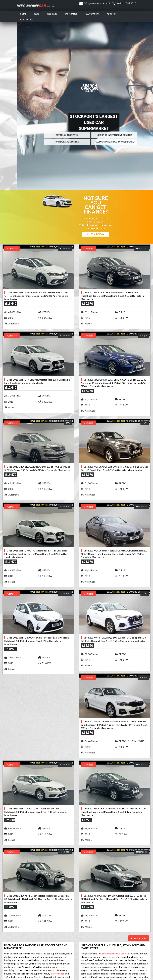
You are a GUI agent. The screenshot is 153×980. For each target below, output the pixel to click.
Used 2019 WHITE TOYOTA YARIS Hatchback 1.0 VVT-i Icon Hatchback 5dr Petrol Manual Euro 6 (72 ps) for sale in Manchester (37, 641)
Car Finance (71, 14)
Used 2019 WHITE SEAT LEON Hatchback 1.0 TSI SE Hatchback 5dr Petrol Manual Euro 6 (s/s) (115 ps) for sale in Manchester (36, 812)
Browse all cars (139, 938)
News (36, 14)
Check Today (96, 234)
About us (112, 14)
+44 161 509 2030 (126, 3)
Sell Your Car (92, 14)
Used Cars (52, 14)
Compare (12, 249)
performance (58, 974)
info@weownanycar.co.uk (97, 3)
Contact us (26, 19)
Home (23, 14)
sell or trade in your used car (115, 954)
